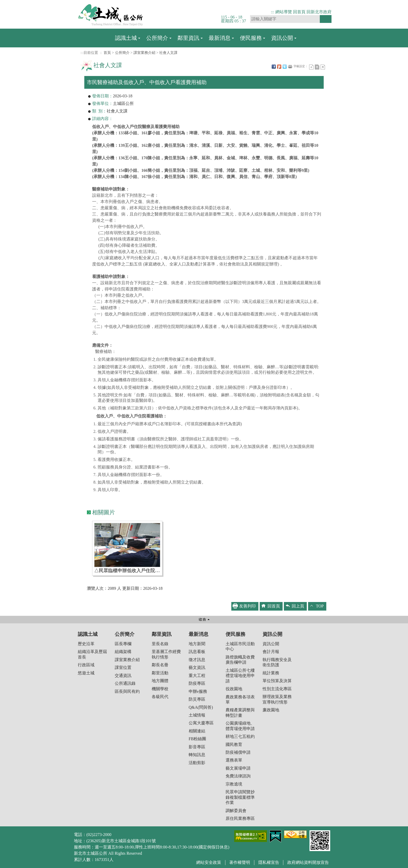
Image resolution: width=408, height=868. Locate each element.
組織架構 (123, 652)
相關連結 (197, 731)
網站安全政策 (209, 862)
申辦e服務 (198, 691)
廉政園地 (271, 710)
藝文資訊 (197, 667)
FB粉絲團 (197, 739)
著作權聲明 (240, 862)
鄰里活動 (160, 673)
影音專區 (197, 747)
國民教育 (234, 745)
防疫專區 (197, 683)
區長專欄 (123, 644)
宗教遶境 (234, 784)
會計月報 (271, 652)
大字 (323, 67)
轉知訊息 (197, 755)
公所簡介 (157, 38)
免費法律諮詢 (238, 776)
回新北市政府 (319, 12)
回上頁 (298, 606)
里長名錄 (160, 644)
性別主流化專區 (277, 689)
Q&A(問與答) (201, 707)
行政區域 (86, 665)
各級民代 (160, 697)
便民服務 (251, 38)
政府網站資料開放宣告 (308, 862)
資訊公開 (282, 38)
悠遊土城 (86, 673)
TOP (320, 606)
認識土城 (126, 38)
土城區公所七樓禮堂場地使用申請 (240, 676)
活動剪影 (197, 763)
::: (273, 12)
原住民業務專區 (240, 818)
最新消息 (220, 38)
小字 (311, 67)
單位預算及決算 (277, 681)
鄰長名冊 (160, 665)
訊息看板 (197, 652)
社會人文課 (168, 53)
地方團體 (160, 681)
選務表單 (234, 760)
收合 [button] (204, 620)
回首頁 (299, 12)
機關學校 (160, 689)
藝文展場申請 (238, 768)
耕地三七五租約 (240, 736)
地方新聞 (197, 644)
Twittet (285, 67)
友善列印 (290, 67)
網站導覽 (284, 12)
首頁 (107, 53)
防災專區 (197, 699)
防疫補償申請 (238, 752)
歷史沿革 (86, 644)
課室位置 (123, 667)
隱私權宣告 (269, 862)
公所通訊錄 (125, 683)
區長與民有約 (127, 691)
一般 (317, 67)
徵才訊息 (197, 660)
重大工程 (197, 676)
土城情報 (197, 715)
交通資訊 (123, 676)
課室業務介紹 (144, 53)
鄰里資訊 (188, 38)
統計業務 (271, 673)
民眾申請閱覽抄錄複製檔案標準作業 (240, 797)
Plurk (279, 67)
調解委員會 (236, 811)
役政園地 (234, 689)
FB (274, 67)
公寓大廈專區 (201, 723)
